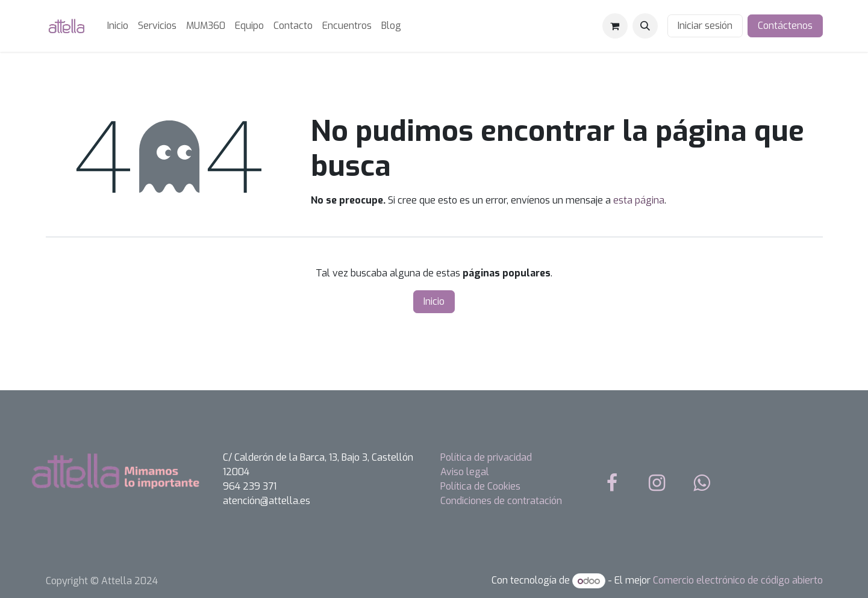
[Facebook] (612, 483)
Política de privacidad (486, 457)
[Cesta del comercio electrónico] (615, 26)
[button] (645, 26)
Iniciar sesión (705, 26)
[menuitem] (118, 26)
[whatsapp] (702, 483)
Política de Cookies (480, 486)
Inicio (434, 301)
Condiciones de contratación (501, 501)
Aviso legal (465, 472)
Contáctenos (785, 26)
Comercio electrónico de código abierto (738, 581)
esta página (639, 200)
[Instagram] (657, 483)
